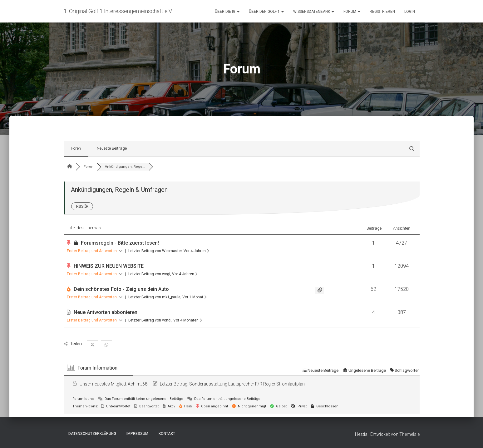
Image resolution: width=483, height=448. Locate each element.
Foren (76, 148)
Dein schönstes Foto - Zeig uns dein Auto (121, 289)
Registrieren (382, 12)
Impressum (137, 434)
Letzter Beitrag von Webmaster (169, 251)
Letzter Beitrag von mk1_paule (168, 297)
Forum (352, 12)
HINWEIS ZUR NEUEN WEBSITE (109, 266)
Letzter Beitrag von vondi (165, 320)
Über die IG (227, 12)
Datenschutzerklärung (92, 434)
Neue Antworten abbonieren (106, 312)
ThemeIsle (409, 434)
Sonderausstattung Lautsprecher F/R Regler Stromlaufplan (247, 384)
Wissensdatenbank (314, 12)
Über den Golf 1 (266, 12)
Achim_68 (138, 384)
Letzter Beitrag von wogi (163, 274)
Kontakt (167, 434)
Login (410, 12)
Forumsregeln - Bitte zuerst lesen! (120, 243)
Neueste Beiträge (112, 148)
